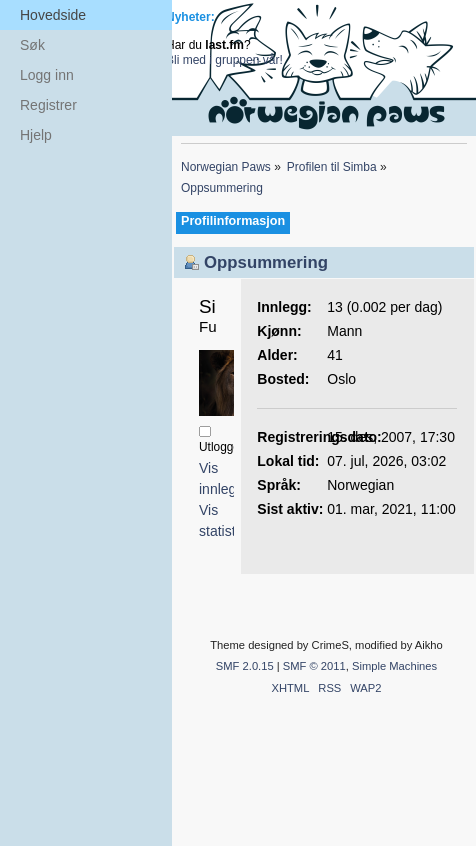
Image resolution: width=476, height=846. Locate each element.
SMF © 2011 (314, 666)
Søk (32, 45)
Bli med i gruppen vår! (224, 60)
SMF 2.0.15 (245, 666)
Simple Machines (394, 666)
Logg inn (47, 75)
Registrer (48, 105)
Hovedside (53, 15)
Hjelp (36, 135)
